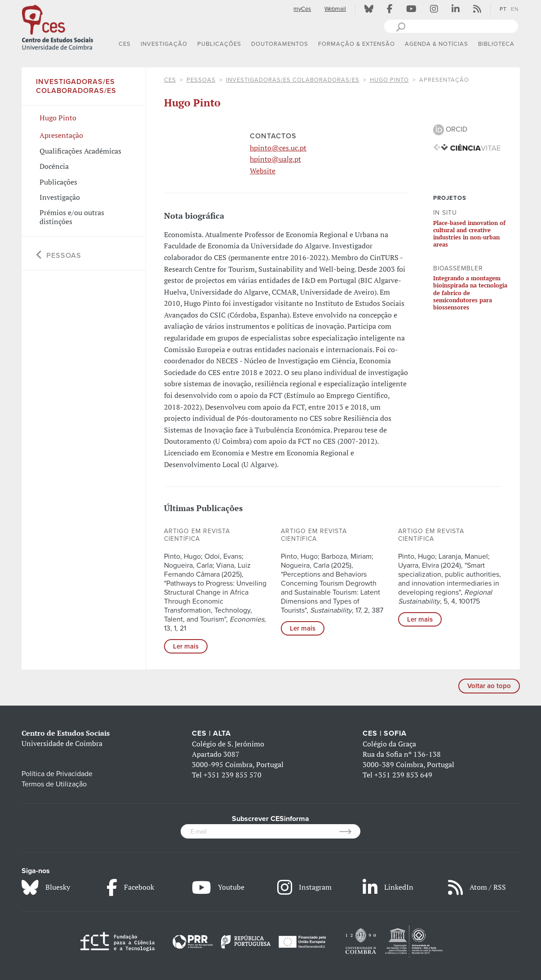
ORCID (450, 129)
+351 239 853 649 (403, 775)
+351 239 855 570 (233, 775)
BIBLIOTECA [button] (496, 44)
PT (503, 9)
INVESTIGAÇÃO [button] (164, 44)
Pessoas (201, 80)
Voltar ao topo (489, 686)
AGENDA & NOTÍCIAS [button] (437, 44)
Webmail (335, 9)
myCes (302, 9)
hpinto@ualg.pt (275, 159)
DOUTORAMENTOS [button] (280, 44)
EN (515, 9)
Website (263, 171)
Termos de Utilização (54, 784)
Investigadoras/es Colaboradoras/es (293, 80)
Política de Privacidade (57, 774)
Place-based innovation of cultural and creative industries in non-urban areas (469, 234)
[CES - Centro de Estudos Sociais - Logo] (58, 26)
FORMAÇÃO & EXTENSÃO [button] (357, 44)
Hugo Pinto (389, 80)
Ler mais (186, 646)
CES (170, 80)
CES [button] (125, 44)
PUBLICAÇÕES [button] (219, 44)
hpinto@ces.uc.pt (278, 148)
